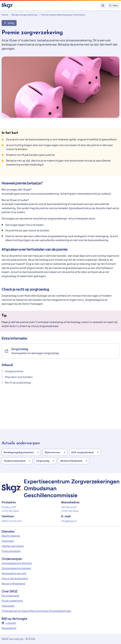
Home (5, 15)
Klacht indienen (11, 536)
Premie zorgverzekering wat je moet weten (63, 15)
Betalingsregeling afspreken (21, 452)
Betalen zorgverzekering (24, 15)
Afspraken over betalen (17, 377)
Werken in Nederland (74, 461)
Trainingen (8, 541)
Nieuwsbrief (9, 628)
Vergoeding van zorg (14, 573)
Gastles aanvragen (13, 546)
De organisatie (10, 596)
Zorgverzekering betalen (16, 568)
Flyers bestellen (11, 551)
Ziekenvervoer (55, 452)
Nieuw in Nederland (13, 583)
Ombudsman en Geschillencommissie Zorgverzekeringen (36, 611)
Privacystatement (12, 601)
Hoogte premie (13, 371)
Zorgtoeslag (45, 461)
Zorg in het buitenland (15, 578)
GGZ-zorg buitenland (85, 452)
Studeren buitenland (17, 461)
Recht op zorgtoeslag (16, 383)
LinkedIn (9, 623)
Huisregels (8, 606)
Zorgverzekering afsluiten (17, 563)
